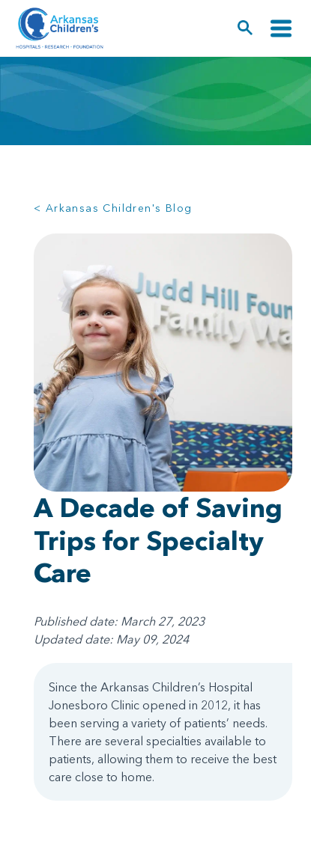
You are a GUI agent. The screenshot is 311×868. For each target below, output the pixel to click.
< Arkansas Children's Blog (113, 208)
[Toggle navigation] (281, 28)
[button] (245, 28)
